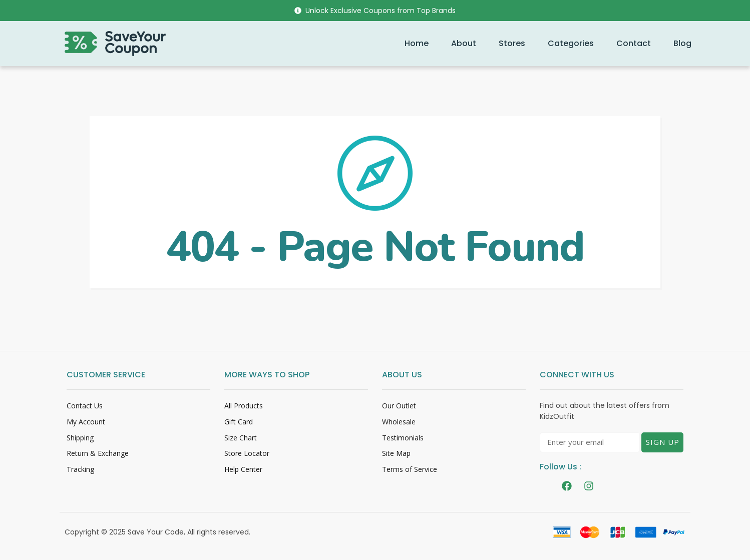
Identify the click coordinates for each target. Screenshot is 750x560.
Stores (512, 43)
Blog (682, 43)
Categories (571, 43)
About (464, 43)
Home (417, 43)
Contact (634, 43)
